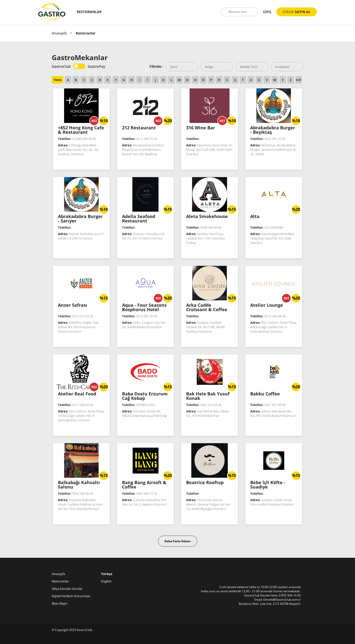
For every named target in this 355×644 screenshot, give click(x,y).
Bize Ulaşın (60, 603)
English (106, 581)
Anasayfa (59, 33)
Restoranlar (60, 581)
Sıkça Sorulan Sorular (67, 589)
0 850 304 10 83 (290, 595)
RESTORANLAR (89, 12)
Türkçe (107, 574)
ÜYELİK (297, 12)
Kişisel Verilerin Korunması (71, 596)
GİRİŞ (267, 12)
